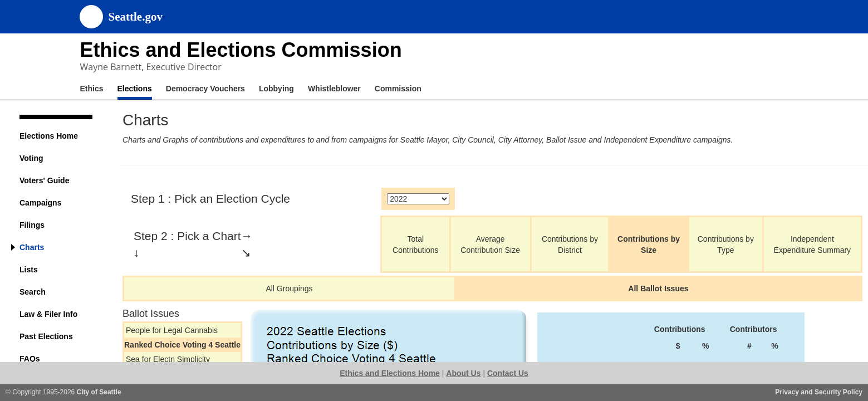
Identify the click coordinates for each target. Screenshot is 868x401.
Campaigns (40, 203)
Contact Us (508, 373)
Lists (29, 270)
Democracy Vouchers (205, 89)
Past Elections (46, 336)
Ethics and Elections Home (390, 373)
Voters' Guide (44, 180)
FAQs (30, 359)
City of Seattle (99, 392)
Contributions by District (570, 244)
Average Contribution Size (490, 244)
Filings (32, 225)
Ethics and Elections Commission (241, 50)
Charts (32, 247)
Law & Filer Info (48, 314)
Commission (398, 89)
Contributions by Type (726, 244)
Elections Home (49, 136)
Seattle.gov (136, 17)
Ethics (92, 89)
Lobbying (276, 89)
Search (33, 292)
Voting (31, 158)
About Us (463, 373)
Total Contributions (416, 244)
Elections (135, 89)
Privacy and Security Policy (819, 392)
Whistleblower (334, 89)
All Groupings (289, 288)
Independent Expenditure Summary (813, 244)
